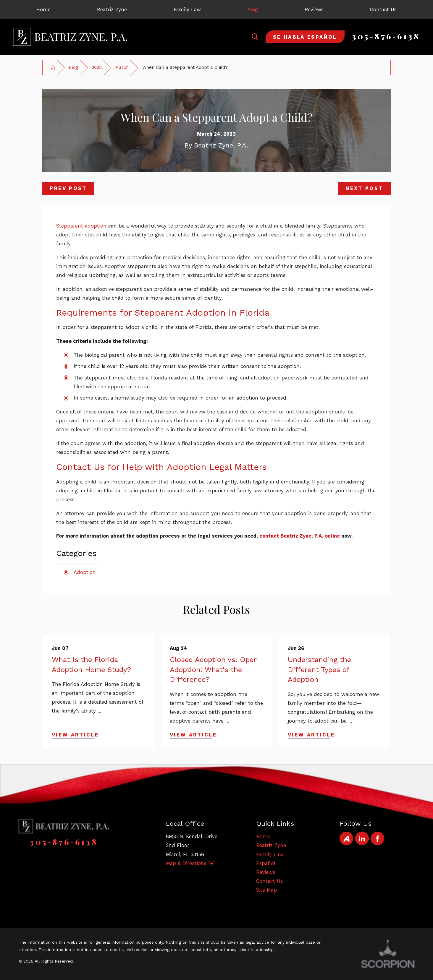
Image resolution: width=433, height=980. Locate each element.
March (122, 67)
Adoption (85, 572)
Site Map (266, 890)
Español (266, 863)
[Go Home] (52, 68)
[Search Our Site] (255, 37)
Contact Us (269, 881)
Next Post (364, 188)
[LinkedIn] (362, 838)
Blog (73, 67)
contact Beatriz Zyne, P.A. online (300, 536)
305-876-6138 (386, 36)
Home (263, 836)
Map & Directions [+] (190, 863)
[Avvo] (346, 838)
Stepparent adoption (81, 226)
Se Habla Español (305, 37)
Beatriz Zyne (271, 845)
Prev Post (68, 188)
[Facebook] (377, 838)
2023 (97, 67)
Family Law (270, 854)
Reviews (266, 872)
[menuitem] (43, 9)
